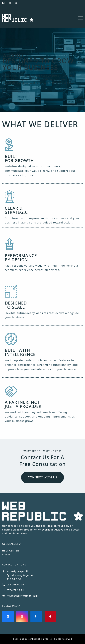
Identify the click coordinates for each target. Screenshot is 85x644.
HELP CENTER (11, 551)
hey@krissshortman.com (22, 596)
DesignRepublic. (34, 639)
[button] (80, 18)
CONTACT (8, 554)
